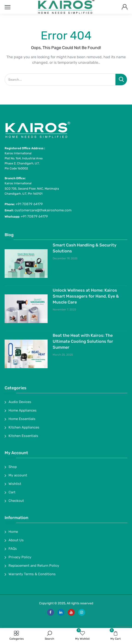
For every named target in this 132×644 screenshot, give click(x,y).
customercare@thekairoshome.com (43, 210)
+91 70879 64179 (29, 204)
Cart (12, 492)
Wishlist (15, 484)
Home (13, 532)
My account (18, 475)
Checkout (16, 501)
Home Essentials (22, 419)
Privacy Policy (20, 557)
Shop (13, 467)
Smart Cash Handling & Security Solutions (85, 248)
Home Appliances (23, 410)
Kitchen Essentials (23, 436)
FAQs (13, 549)
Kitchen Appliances (24, 427)
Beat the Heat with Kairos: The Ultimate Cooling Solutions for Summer (83, 341)
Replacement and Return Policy (34, 566)
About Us (16, 540)
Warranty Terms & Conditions (32, 574)
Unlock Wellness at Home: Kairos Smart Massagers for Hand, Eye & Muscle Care (86, 296)
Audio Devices (20, 402)
